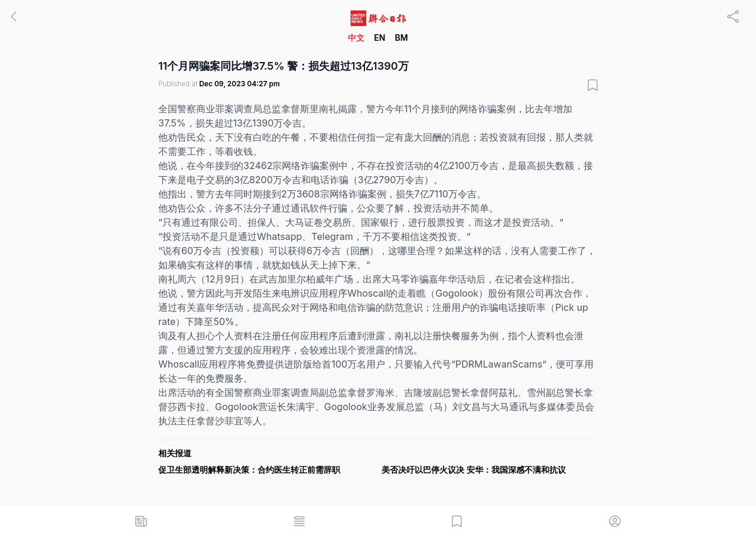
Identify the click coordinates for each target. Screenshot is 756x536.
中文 (356, 38)
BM (401, 38)
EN (379, 38)
